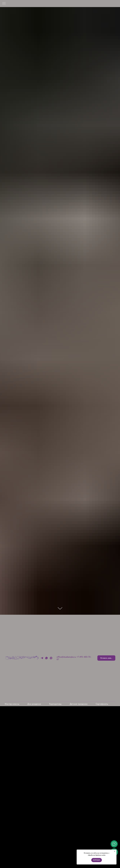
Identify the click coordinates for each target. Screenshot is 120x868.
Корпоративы (55, 704)
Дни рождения (34, 704)
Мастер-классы (12, 704)
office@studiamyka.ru (66, 657)
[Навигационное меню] (4, 4)
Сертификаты (102, 704)
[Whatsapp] (46, 658)
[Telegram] (42, 658)
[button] (106, 658)
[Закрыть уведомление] (115, 851)
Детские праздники (79, 704)
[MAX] (51, 658)
